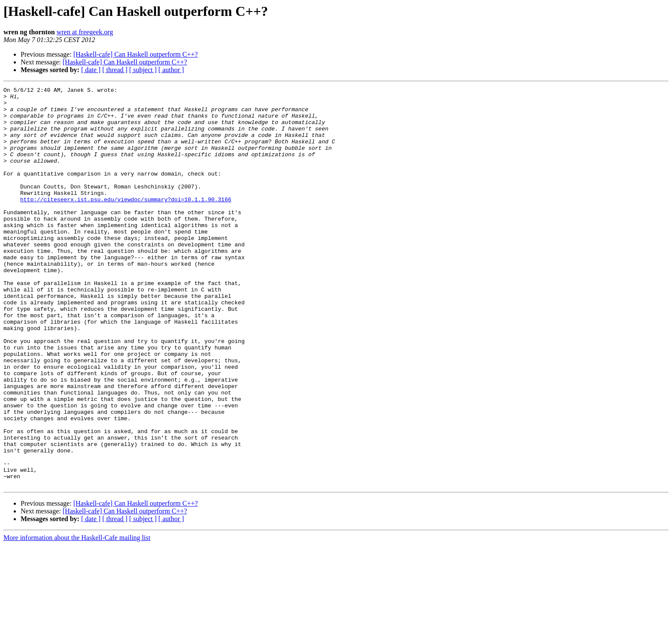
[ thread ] (115, 70)
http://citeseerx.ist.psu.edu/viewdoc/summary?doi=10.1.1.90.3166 (126, 222)
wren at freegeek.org (85, 32)
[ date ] (91, 70)
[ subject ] (143, 70)
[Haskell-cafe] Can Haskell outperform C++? (136, 54)
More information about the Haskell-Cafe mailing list (77, 617)
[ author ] (171, 70)
